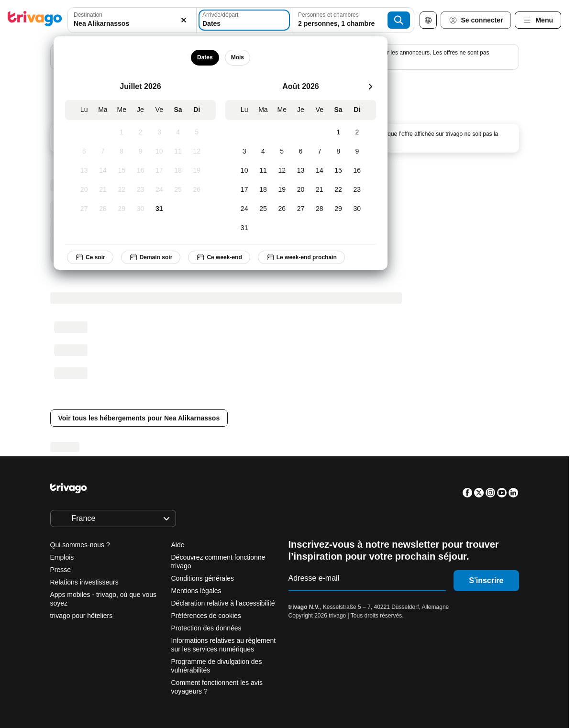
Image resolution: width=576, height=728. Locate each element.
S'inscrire (486, 580)
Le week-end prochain (301, 257)
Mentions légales (196, 591)
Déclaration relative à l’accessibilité (223, 603)
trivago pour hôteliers (82, 616)
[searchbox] (132, 24)
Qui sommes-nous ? (80, 545)
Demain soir (151, 257)
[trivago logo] (35, 20)
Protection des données (206, 628)
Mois (238, 57)
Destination (88, 15)
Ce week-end (219, 257)
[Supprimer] (184, 20)
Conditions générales (203, 578)
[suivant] (370, 87)
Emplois (62, 557)
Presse (61, 570)
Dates (205, 57)
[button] (132, 20)
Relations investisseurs (84, 582)
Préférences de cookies (207, 616)
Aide (178, 545)
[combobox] (132, 20)
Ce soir (90, 257)
